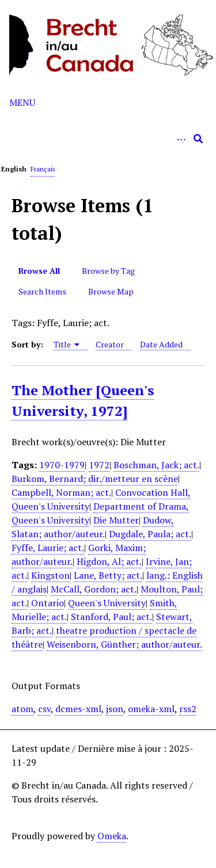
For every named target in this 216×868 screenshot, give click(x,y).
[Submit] (198, 139)
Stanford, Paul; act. (111, 617)
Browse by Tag (108, 271)
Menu (22, 102)
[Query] (108, 139)
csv (44, 709)
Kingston (50, 575)
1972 (99, 465)
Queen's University (107, 603)
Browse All (39, 271)
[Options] (181, 139)
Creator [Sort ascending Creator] (110, 344)
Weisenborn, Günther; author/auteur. (124, 644)
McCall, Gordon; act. (94, 589)
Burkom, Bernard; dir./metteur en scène (95, 479)
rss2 (188, 709)
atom (22, 709)
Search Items (42, 291)
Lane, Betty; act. (108, 575)
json (115, 709)
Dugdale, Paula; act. (150, 534)
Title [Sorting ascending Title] (67, 344)
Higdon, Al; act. (109, 561)
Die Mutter (116, 520)
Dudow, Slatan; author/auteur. (93, 527)
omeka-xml (151, 709)
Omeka (112, 836)
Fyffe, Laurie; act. (48, 548)
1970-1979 (62, 465)
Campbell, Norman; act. (61, 492)
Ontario (48, 603)
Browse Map (111, 291)
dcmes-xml (78, 709)
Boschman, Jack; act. (156, 465)
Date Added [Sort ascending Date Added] (161, 344)
